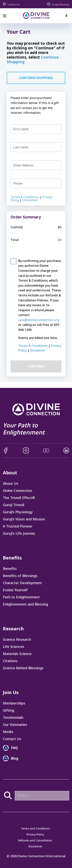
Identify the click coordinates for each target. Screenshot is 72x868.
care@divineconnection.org (39, 320)
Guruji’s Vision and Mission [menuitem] (24, 519)
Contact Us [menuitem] (12, 739)
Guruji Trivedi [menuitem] (14, 505)
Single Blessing (58, 4)
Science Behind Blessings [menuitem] (23, 668)
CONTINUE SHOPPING (36, 78)
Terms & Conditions (25, 197)
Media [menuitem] (8, 732)
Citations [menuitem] (10, 661)
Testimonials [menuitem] (13, 717)
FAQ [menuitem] (14, 748)
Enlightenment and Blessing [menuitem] (25, 604)
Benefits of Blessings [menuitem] (20, 576)
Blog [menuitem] (15, 758)
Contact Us (11, 4)
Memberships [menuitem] (14, 703)
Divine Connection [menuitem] (17, 491)
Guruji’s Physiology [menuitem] (18, 512)
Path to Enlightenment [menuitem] (21, 597)
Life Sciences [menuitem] (14, 647)
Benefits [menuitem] (10, 569)
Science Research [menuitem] (17, 639)
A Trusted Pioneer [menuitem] (18, 526)
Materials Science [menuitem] (17, 654)
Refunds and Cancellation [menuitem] (35, 840)
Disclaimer (30, 200)
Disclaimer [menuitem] (35, 846)
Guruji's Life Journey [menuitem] (19, 533)
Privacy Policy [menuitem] (35, 834)
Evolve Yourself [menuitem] (15, 590)
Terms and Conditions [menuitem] (35, 829)
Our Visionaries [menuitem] (15, 725)
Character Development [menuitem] (22, 583)
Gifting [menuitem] (8, 710)
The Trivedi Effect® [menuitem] (19, 498)
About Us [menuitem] (11, 483)
